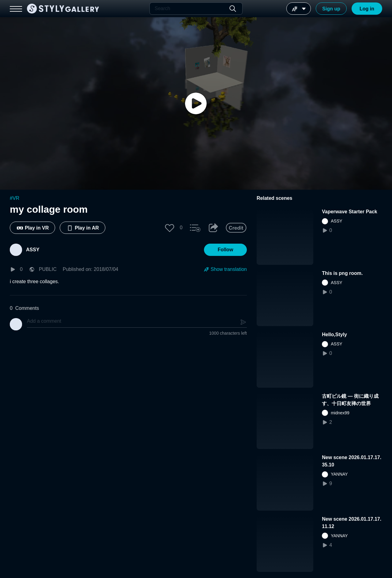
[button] (170, 228)
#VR (15, 198)
